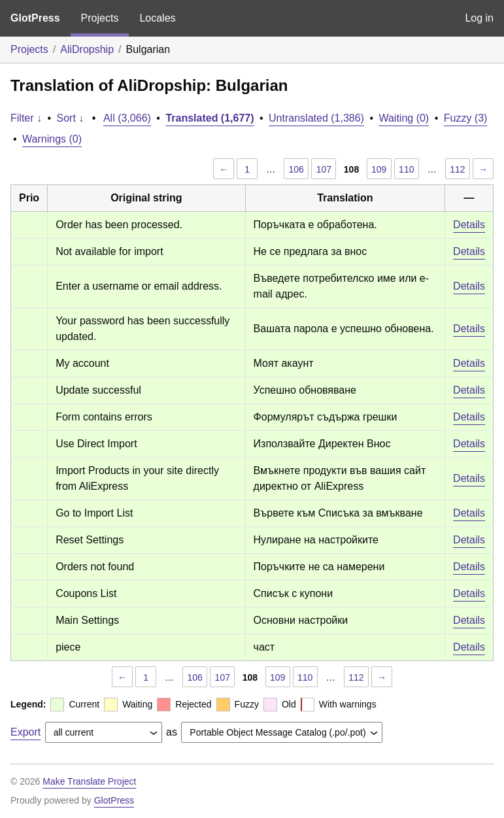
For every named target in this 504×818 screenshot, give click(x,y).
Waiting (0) (404, 118)
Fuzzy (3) (466, 118)
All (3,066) (127, 118)
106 (296, 169)
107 (324, 169)
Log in (479, 18)
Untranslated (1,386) (316, 118)
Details (469, 225)
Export (25, 732)
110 (406, 169)
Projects (100, 18)
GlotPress (35, 18)
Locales (157, 18)
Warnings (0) (52, 139)
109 (379, 169)
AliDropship (87, 49)
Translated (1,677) (210, 118)
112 (457, 169)
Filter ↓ (26, 118)
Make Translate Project (89, 781)
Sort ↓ (71, 118)
